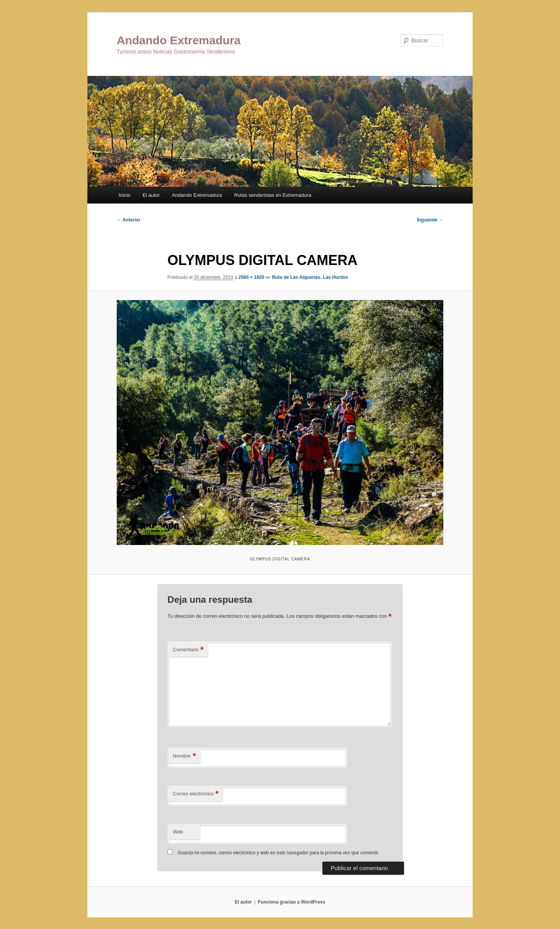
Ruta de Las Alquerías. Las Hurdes (310, 277)
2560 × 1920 (251, 277)
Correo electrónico (196, 794)
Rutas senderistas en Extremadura (273, 195)
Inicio (124, 195)
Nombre (184, 756)
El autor (151, 195)
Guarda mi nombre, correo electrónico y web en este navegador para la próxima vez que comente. (278, 853)
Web (178, 832)
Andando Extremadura (179, 40)
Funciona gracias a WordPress (291, 902)
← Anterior (129, 220)
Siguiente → (430, 220)
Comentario (188, 650)
